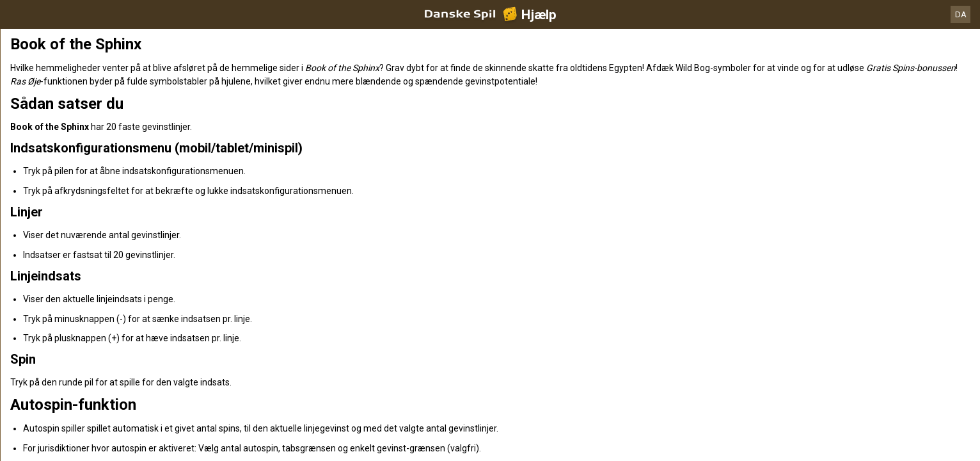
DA (961, 14)
